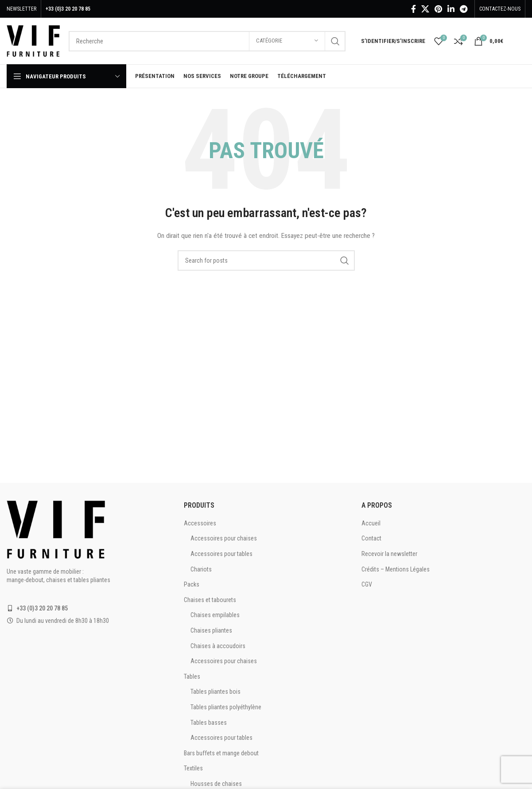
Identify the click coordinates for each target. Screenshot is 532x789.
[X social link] (425, 9)
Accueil (371, 523)
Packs (192, 584)
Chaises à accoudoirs (218, 646)
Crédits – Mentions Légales (396, 569)
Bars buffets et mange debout (221, 753)
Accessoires (200, 523)
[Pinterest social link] (438, 9)
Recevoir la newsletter (389, 554)
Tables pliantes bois (216, 692)
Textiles (193, 768)
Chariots (201, 569)
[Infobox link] (519, 41)
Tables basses (209, 723)
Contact (371, 538)
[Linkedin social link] (451, 9)
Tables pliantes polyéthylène (226, 707)
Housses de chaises (216, 784)
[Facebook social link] (414, 9)
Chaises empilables (215, 615)
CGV (367, 584)
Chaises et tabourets (210, 600)
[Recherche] (207, 41)
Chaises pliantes (211, 630)
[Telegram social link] (464, 9)
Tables (192, 676)
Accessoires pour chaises (224, 538)
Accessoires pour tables (221, 554)
